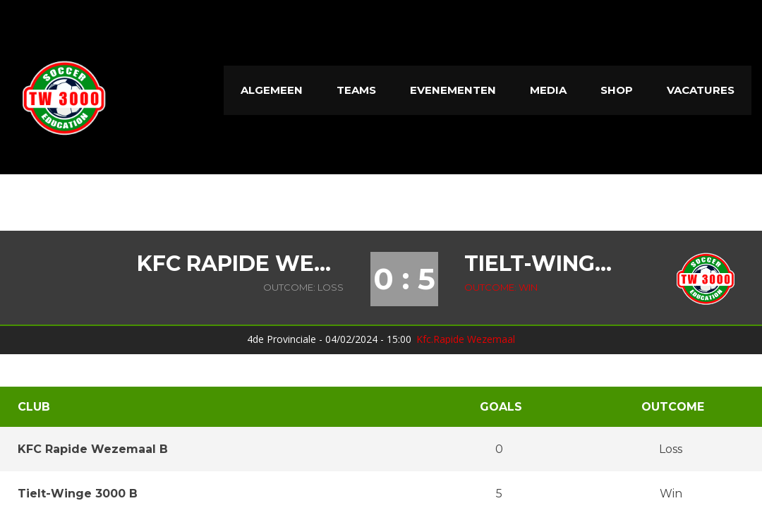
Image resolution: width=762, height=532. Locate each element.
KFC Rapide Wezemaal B (240, 264)
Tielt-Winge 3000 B (544, 264)
